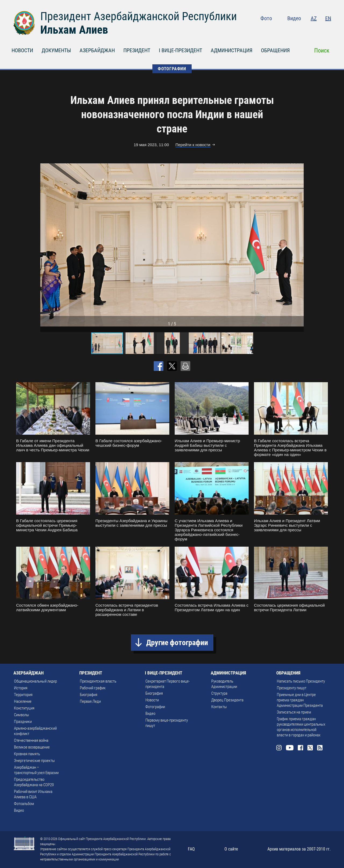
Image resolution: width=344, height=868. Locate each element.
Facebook (307, 30)
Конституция (24, 708)
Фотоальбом (24, 804)
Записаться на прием (294, 712)
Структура (219, 693)
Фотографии (155, 707)
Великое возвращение (32, 747)
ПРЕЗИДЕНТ (137, 50)
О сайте (231, 849)
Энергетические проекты (34, 761)
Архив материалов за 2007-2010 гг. (299, 849)
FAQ (191, 849)
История (21, 688)
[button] (299, 245)
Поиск (322, 50)
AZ (314, 18)
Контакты (219, 707)
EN (328, 18)
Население (23, 701)
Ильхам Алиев (74, 30)
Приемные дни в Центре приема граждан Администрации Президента (300, 700)
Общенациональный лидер (35, 681)
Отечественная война (31, 740)
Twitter (317, 30)
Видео (294, 18)
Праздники (23, 722)
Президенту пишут (292, 688)
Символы (21, 715)
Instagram (284, 30)
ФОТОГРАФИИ (172, 69)
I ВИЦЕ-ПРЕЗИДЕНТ (180, 50)
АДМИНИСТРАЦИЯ (232, 50)
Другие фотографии (177, 643)
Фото (266, 18)
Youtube (295, 30)
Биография (89, 695)
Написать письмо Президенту (301, 681)
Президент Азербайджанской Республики (139, 16)
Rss (328, 30)
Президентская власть (98, 681)
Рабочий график (93, 688)
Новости (152, 700)
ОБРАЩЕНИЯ (275, 50)
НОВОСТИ (22, 50)
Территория (23, 695)
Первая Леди (90, 701)
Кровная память (27, 754)
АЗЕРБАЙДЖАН (97, 50)
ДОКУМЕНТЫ (56, 50)
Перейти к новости (193, 145)
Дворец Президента (227, 700)
